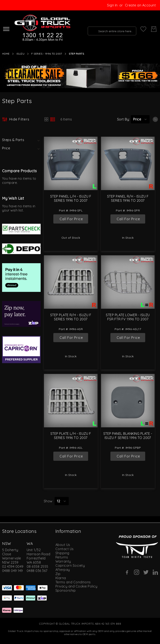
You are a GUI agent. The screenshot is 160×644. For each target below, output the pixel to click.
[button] (140, 119)
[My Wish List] (143, 29)
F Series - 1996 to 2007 (47, 54)
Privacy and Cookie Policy (76, 586)
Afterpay (63, 570)
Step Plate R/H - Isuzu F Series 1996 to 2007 (71, 317)
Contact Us (65, 549)
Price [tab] (6, 148)
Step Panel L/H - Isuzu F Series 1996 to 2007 (71, 198)
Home (6, 54)
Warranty (63, 561)
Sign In (112, 5)
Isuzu (20, 54)
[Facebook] (127, 572)
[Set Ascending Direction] (155, 119)
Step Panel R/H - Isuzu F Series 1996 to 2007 (128, 198)
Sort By (123, 119)
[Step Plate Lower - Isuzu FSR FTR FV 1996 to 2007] (128, 282)
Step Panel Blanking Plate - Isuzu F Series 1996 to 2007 (128, 436)
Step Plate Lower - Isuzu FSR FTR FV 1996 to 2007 (128, 317)
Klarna (61, 578)
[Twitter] (146, 572)
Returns (62, 557)
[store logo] (42, 28)
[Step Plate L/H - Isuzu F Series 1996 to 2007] (71, 401)
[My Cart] (154, 29)
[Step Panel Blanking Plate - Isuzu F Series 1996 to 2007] (128, 401)
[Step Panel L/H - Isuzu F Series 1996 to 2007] (71, 163)
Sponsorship (66, 590)
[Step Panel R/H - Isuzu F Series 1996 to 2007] (128, 163)
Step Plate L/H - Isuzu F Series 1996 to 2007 (71, 436)
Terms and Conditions (73, 582)
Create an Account (140, 5)
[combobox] (111, 29)
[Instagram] (137, 572)
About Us (63, 545)
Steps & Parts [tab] (13, 140)
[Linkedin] (155, 572)
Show (48, 501)
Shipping (62, 553)
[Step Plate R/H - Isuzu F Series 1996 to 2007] (71, 282)
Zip (58, 574)
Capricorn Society (70, 565)
